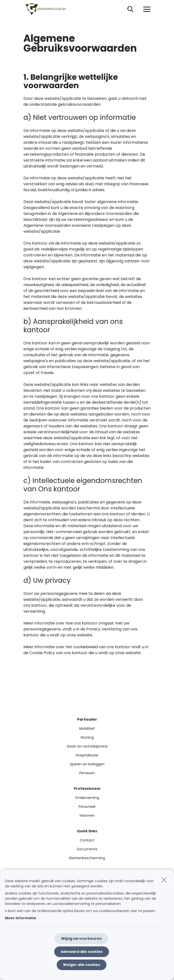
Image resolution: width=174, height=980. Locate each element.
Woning (87, 737)
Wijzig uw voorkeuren (81, 938)
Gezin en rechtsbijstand (87, 746)
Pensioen (87, 773)
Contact (87, 840)
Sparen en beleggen (87, 764)
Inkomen (87, 815)
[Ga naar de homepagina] (49, 9)
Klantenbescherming (87, 858)
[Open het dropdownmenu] (146, 9)
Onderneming (87, 798)
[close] (164, 880)
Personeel (87, 807)
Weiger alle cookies (82, 965)
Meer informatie (21, 918)
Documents (87, 849)
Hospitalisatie (87, 755)
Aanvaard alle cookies (82, 952)
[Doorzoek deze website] (130, 9)
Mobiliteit (87, 729)
